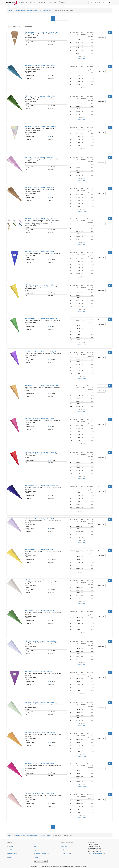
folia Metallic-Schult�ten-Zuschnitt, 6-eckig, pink (39, 157)
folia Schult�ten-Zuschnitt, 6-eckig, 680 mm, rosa (39, 794)
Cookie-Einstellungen (41, 861)
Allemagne (64, 846)
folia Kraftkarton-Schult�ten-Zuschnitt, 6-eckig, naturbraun (42, 32)
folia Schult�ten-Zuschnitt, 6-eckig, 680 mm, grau (39, 580)
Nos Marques (43, 2)
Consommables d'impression (28, 2)
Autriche (63, 850)
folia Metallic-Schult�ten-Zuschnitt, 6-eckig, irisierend (40, 127)
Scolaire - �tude (20, 10)
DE (67, 854)
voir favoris (101, 38)
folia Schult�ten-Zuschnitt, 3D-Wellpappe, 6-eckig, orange (42, 385)
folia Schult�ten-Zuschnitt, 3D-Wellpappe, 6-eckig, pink (41, 419)
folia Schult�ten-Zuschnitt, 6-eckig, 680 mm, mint (39, 702)
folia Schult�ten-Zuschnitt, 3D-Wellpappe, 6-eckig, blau (41, 252)
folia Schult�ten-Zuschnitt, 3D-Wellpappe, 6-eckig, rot (41, 452)
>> (65, 18)
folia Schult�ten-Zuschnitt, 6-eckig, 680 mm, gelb (39, 549)
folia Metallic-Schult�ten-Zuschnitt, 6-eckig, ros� (39, 188)
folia (50, 42)
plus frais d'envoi (82, 58)
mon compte (53, 2)
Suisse (63, 854)
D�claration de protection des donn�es (45, 850)
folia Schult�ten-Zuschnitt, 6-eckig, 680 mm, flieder (40, 519)
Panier (62, 2)
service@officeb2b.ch (99, 854)
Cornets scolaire (46, 10)
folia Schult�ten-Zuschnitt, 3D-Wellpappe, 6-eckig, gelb (41, 285)
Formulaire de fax (12, 850)
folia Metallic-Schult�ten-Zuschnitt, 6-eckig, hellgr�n (40, 96)
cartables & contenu (33, 10)
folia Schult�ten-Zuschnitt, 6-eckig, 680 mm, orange (40, 733)
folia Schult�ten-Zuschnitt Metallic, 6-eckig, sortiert (40, 218)
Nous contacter (11, 846)
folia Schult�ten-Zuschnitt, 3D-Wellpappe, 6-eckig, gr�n (42, 318)
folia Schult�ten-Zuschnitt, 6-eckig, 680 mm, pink (39, 763)
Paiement (36, 857)
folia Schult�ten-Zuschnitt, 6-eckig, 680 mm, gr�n (40, 611)
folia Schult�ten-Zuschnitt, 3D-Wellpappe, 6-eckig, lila (41, 352)
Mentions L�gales (12, 854)
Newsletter (10, 857)
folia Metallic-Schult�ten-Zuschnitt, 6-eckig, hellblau (40, 66)
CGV (35, 846)
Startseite (10, 10)
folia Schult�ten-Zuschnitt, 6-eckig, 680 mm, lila (39, 672)
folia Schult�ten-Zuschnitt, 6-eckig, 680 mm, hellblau (40, 641)
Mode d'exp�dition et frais (41, 854)
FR (69, 854)
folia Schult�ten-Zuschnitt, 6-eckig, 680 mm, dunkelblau (41, 486)
